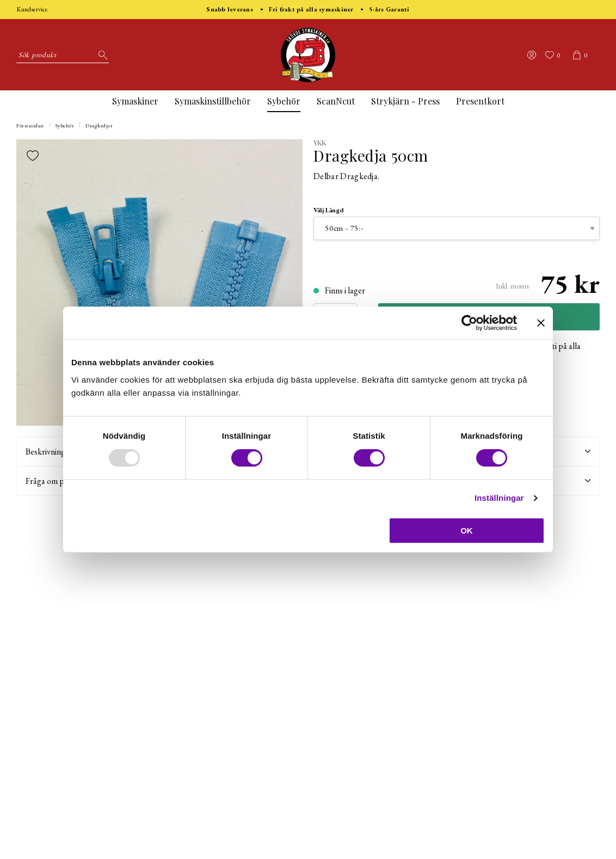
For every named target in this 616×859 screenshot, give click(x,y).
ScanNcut (336, 101)
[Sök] (101, 55)
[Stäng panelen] (541, 323)
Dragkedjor (99, 125)
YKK (320, 143)
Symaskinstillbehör (213, 101)
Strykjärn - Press (405, 101)
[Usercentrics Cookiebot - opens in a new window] (469, 323)
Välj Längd (329, 210)
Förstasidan (30, 125)
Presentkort (480, 101)
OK (467, 530)
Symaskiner (135, 101)
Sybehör (284, 101)
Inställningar (499, 498)
